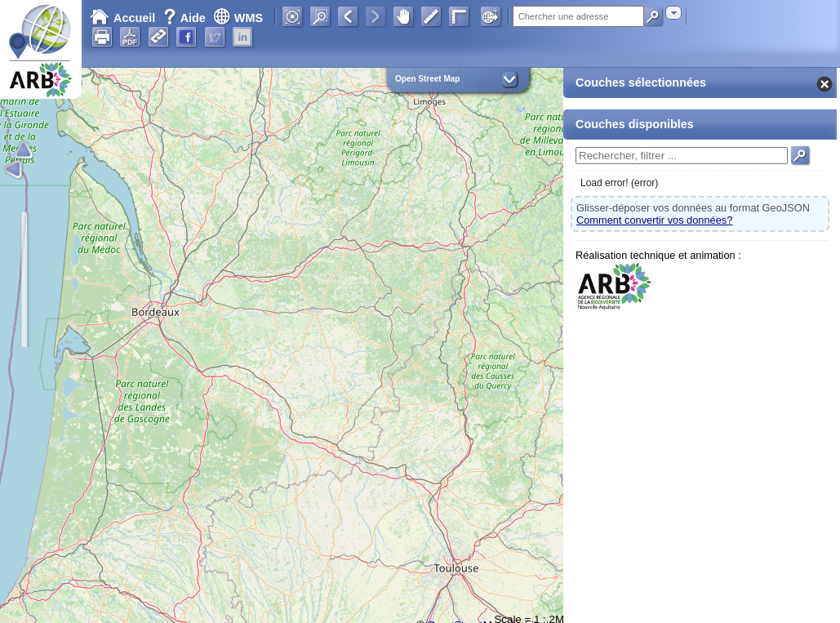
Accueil (122, 18)
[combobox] (673, 13)
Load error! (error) (619, 183)
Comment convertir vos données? (654, 220)
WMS (238, 18)
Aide (186, 18)
